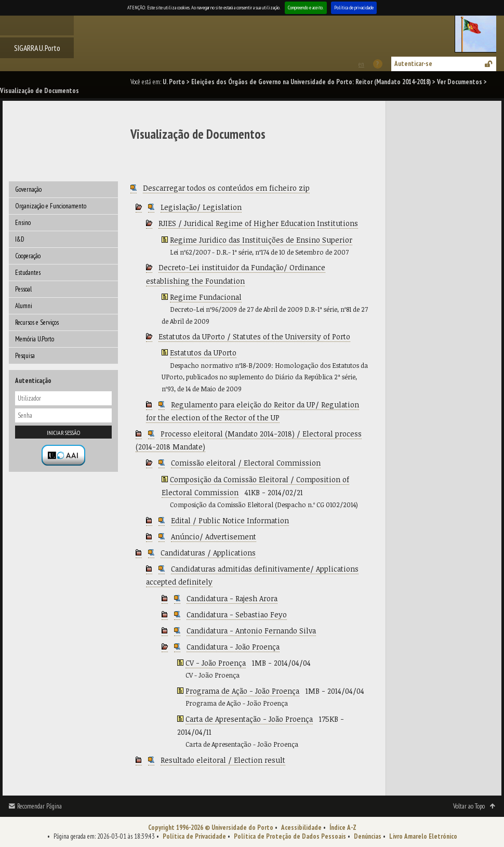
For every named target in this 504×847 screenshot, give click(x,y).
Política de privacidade (354, 8)
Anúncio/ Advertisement (214, 537)
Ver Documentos (460, 82)
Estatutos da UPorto (203, 353)
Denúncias (368, 836)
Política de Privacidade (194, 836)
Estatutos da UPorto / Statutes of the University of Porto (254, 336)
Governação (28, 189)
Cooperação (28, 256)
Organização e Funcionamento (51, 206)
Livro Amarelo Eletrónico (423, 836)
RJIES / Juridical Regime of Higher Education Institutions (258, 223)
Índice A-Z (343, 828)
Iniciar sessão (63, 433)
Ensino (23, 223)
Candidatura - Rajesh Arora (232, 598)
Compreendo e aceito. (306, 8)
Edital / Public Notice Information (230, 520)
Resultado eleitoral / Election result (223, 760)
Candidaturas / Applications (208, 553)
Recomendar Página (39, 806)
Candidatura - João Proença (233, 647)
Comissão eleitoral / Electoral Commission (246, 463)
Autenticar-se (413, 64)
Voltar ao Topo (469, 806)
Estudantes (28, 273)
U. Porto (174, 82)
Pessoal (23, 289)
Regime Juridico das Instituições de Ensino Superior (261, 240)
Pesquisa (25, 356)
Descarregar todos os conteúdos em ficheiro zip (226, 188)
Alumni (24, 306)
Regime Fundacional (206, 297)
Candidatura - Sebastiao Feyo (237, 614)
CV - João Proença (216, 663)
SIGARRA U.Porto (37, 48)
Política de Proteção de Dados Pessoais (290, 836)
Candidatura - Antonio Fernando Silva (251, 631)
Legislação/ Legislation (201, 207)
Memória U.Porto (35, 339)
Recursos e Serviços (37, 322)
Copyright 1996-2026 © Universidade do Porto (211, 828)
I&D (20, 239)
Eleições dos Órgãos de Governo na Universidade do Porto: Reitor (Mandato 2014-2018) (311, 82)
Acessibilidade (301, 828)
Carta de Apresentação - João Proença (249, 719)
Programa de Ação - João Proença (242, 691)
